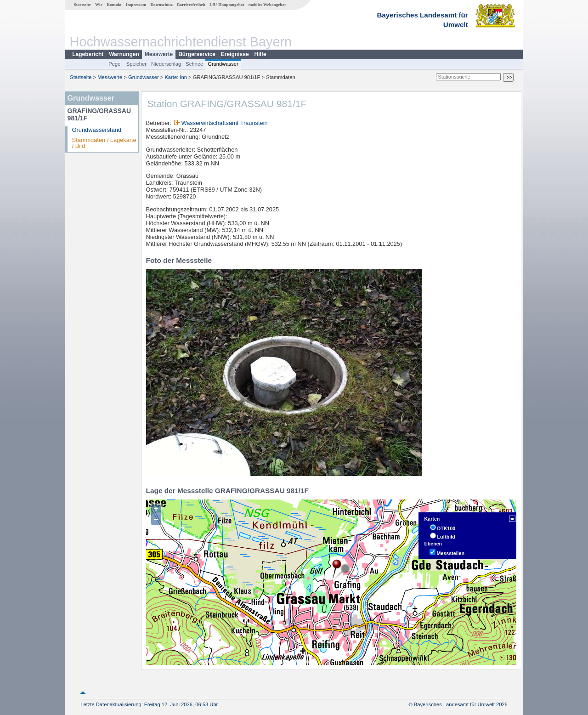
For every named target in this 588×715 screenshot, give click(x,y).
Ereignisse (235, 54)
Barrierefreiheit (191, 5)
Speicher (136, 64)
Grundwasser (223, 64)
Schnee (194, 64)
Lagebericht (88, 54)
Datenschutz (161, 5)
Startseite (82, 5)
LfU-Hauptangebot (227, 5)
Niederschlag (166, 64)
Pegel (115, 64)
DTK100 (447, 528)
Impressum (136, 5)
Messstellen (451, 553)
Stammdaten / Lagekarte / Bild (104, 143)
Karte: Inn (176, 77)
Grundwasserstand (97, 130)
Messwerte (159, 54)
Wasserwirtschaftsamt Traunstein (225, 123)
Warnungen (124, 54)
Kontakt (114, 5)
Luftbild (446, 537)
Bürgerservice (197, 54)
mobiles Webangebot (267, 5)
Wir (99, 5)
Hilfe (260, 54)
